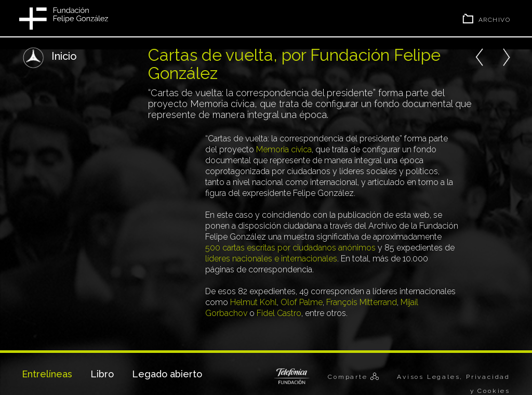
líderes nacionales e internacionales (271, 259)
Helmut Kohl (254, 302)
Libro (102, 374)
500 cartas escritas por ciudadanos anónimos (290, 248)
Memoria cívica (284, 149)
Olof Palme (302, 302)
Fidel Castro (279, 313)
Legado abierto (167, 374)
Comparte (349, 377)
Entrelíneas (47, 374)
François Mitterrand (362, 302)
